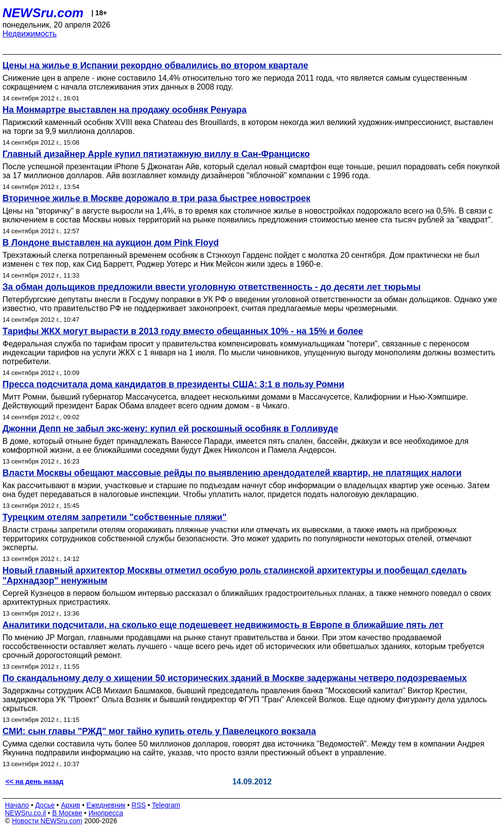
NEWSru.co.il (25, 813)
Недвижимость (30, 34)
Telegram (166, 805)
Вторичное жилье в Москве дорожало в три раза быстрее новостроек (157, 198)
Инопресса (106, 813)
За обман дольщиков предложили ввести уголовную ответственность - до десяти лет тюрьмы (212, 287)
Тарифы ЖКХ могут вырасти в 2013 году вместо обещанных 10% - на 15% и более (183, 331)
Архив (71, 805)
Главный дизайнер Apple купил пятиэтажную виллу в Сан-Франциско (156, 154)
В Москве (67, 813)
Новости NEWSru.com (47, 821)
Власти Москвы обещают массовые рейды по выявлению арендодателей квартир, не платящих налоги (232, 473)
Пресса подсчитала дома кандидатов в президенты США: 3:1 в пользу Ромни (173, 384)
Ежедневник (106, 805)
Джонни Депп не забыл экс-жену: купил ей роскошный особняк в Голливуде (170, 429)
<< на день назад (34, 781)
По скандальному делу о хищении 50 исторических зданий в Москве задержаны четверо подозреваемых (235, 678)
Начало (17, 805)
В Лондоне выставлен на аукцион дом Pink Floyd (110, 243)
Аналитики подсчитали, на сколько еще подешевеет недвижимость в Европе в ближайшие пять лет (223, 625)
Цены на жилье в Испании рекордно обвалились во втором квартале (155, 65)
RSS (139, 805)
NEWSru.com (43, 13)
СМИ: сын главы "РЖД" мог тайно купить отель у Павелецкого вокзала (159, 731)
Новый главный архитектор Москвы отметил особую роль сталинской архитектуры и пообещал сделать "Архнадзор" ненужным (235, 576)
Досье (45, 805)
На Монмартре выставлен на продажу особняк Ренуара (125, 110)
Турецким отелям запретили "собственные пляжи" (114, 517)
